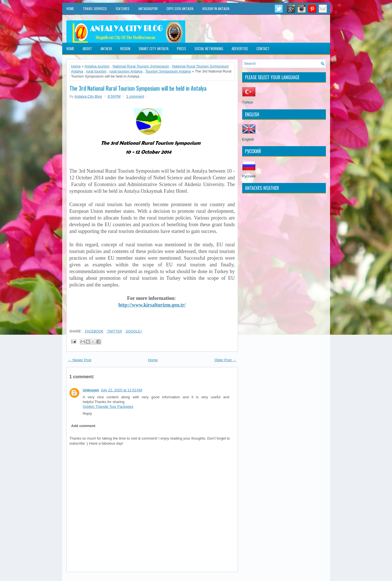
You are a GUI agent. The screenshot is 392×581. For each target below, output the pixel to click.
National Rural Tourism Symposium (141, 66)
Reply (87, 414)
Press (181, 49)
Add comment (83, 426)
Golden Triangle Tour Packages (108, 407)
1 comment (135, 96)
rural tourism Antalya (126, 71)
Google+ (133, 331)
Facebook (94, 331)
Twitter (114, 331)
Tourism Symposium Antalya (168, 71)
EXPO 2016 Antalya (180, 9)
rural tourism (96, 71)
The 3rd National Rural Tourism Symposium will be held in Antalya (138, 88)
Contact (263, 49)
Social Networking (209, 49)
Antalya (106, 49)
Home (70, 9)
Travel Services (95, 9)
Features (123, 9)
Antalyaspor (148, 9)
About (87, 49)
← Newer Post (80, 360)
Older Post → (225, 360)
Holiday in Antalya (216, 9)
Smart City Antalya (154, 49)
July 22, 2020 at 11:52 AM (122, 390)
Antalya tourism (97, 66)
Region (125, 49)
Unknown (91, 390)
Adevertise (240, 49)
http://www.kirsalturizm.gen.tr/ (152, 305)
